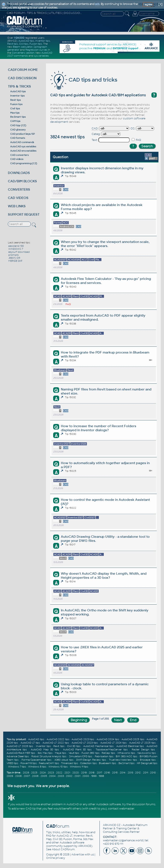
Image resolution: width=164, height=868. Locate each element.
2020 (76, 773)
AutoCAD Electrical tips (130, 746)
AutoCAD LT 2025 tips (142, 743)
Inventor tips (43, 41)
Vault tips (74, 753)
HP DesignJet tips (147, 763)
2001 (77, 776)
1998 (101, 776)
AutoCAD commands (22, 142)
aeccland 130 (16, 246)
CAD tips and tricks (84, 80)
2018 (92, 773)
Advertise (78, 855)
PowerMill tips (29, 763)
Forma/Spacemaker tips (37, 760)
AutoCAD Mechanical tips (98, 746)
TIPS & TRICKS (19, 86)
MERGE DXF (15, 261)
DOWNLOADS (19, 173)
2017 (99, 773)
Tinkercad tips (69, 763)
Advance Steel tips (18, 756)
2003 (61, 776)
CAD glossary (18, 130)
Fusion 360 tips (91, 753)
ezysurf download (19, 252)
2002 (69, 776)
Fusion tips (36, 44)
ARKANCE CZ (112, 825)
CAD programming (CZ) (24, 163)
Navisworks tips (147, 753)
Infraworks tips (126, 753)
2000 (86, 776)
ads (97, 4)
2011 (146, 773)
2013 (130, 773)
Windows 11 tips (79, 767)
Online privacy (56, 858)
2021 (67, 773)
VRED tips (12, 763)
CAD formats (18, 138)
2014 (123, 773)
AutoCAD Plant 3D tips (77, 750)
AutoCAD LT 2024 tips (113, 743)
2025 (34, 773)
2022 (59, 773)
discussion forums (143, 804)
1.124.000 (19, 38)
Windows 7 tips (17, 767)
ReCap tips (108, 753)
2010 (153, 773)
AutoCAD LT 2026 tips (20, 746)
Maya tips (61, 753)
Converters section (23, 53)
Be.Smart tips (18, 117)
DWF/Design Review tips (91, 760)
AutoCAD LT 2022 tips (56, 743)
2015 (115, 773)
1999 (94, 776)
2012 (138, 773)
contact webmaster (121, 809)
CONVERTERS (19, 189)
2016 (107, 773)
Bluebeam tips (108, 763)
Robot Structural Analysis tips (49, 756)
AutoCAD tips (26, 41)
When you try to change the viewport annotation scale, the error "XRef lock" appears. (105, 244)
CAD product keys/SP (22, 134)
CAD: (95, 129)
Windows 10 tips (58, 767)
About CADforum (63, 849)
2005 (44, 776)
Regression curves (36, 50)
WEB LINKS (17, 206)
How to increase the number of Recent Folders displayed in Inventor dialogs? (99, 428)
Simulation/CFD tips (81, 756)
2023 (51, 773)
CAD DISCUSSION (22, 78)
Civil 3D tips (74, 746)
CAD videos (17, 159)
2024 (43, 773)
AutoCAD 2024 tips (108, 739)
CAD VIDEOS (18, 198)
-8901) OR (14, 258)
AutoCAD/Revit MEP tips (21, 753)
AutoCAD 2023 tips (83, 739)
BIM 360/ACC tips (127, 756)
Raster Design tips (143, 750)
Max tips (15, 113)
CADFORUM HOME (23, 70)
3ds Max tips (45, 753)
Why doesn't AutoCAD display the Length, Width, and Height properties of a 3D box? (104, 576)
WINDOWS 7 (16, 249)
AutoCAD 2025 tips (133, 739)
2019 (84, 773)
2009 (10, 776)
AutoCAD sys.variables (23, 146)
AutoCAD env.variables (23, 151)
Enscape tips (148, 760)
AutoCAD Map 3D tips (45, 750)
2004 (52, 776)
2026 (26, 773)
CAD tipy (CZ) (18, 125)
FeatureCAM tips (49, 763)
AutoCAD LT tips (30, 743)
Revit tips (13, 44)
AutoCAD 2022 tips (58, 739)
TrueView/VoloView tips (123, 760)
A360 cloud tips (64, 760)
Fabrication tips (104, 756)
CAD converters (20, 155)
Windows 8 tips (37, 767)
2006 (35, 776)
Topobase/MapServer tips (112, 750)
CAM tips (15, 121)
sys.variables (41, 56)
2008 (18, 776)
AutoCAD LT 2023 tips (85, 743)
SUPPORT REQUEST (24, 214)
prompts (14, 255)
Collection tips (88, 763)
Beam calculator (23, 47)
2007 (27, 776)
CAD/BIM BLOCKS (22, 181)
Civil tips (24, 44)
